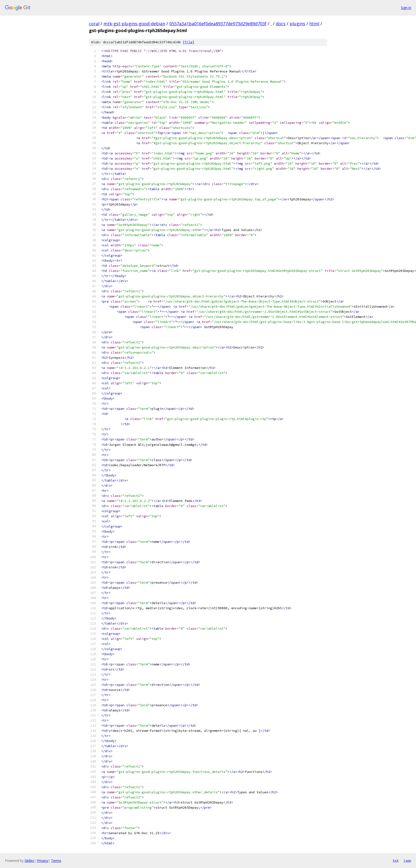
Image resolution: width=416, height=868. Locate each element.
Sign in (406, 8)
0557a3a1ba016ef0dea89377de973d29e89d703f (218, 24)
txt (396, 860)
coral (94, 24)
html (314, 24)
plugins (297, 24)
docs (281, 24)
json (407, 860)
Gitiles (29, 861)
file (189, 42)
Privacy (43, 861)
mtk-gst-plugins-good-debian (134, 24)
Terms (56, 861)
